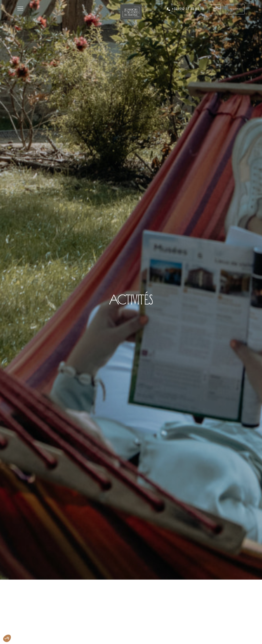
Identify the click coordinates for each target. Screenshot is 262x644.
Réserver (235, 9)
